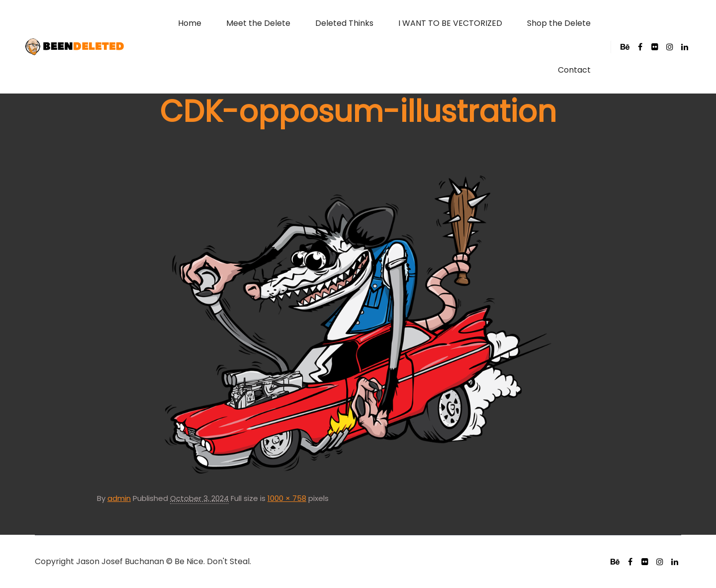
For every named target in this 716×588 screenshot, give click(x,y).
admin (119, 498)
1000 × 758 (287, 498)
